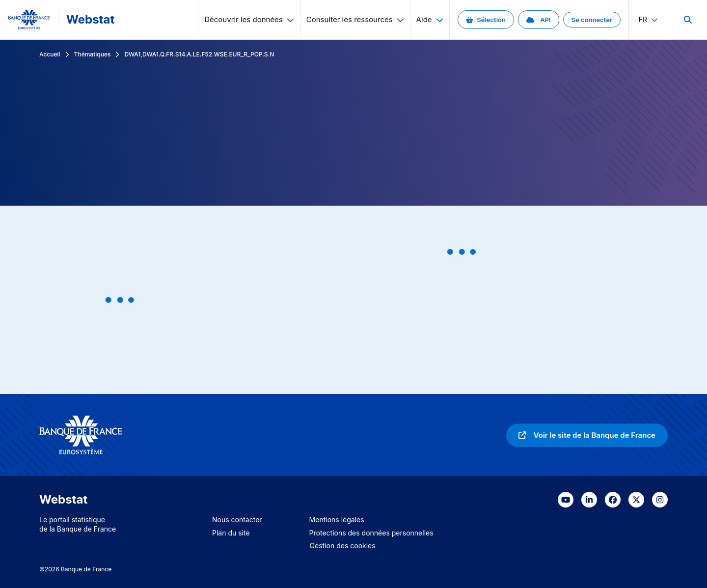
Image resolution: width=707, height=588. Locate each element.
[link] (486, 20)
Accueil (50, 54)
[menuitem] (687, 20)
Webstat (90, 19)
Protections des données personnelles (371, 533)
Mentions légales (337, 520)
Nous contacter (237, 520)
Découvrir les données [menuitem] (249, 19)
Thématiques (93, 54)
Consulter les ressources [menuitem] (355, 19)
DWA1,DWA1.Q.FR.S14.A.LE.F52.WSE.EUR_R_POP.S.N (199, 54)
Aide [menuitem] (430, 19)
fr (648, 19)
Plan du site (231, 533)
